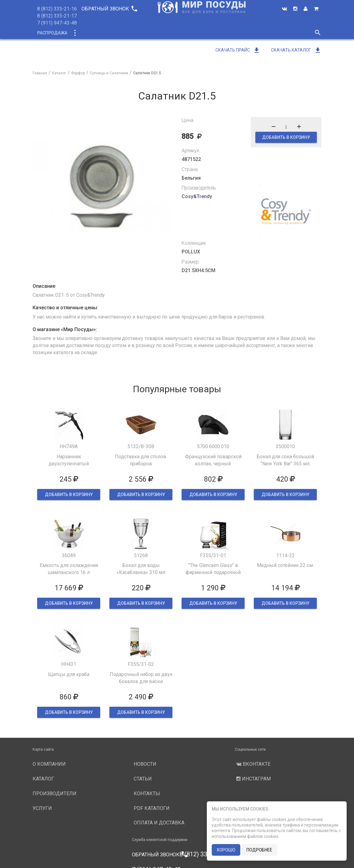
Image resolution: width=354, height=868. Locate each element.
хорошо (226, 850)
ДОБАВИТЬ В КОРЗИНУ (286, 137)
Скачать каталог (296, 50)
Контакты (147, 794)
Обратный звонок (109, 9)
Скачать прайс (238, 50)
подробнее (259, 850)
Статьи (143, 779)
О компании (149, 33)
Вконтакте (253, 764)
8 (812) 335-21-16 (57, 9)
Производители (191, 33)
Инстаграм (253, 779)
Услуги (228, 33)
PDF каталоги (152, 808)
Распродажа (52, 33)
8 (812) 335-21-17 (57, 16)
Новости (256, 33)
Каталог (86, 33)
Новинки (115, 33)
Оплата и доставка (159, 823)
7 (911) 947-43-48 (57, 23)
